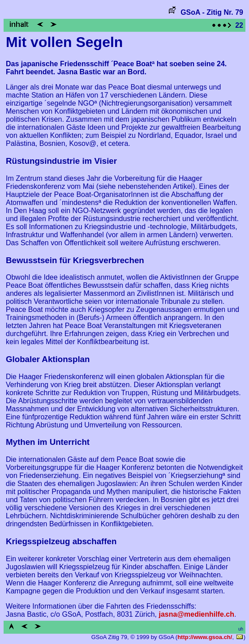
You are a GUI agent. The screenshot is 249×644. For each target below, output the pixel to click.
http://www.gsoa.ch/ (205, 637)
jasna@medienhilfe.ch (197, 614)
